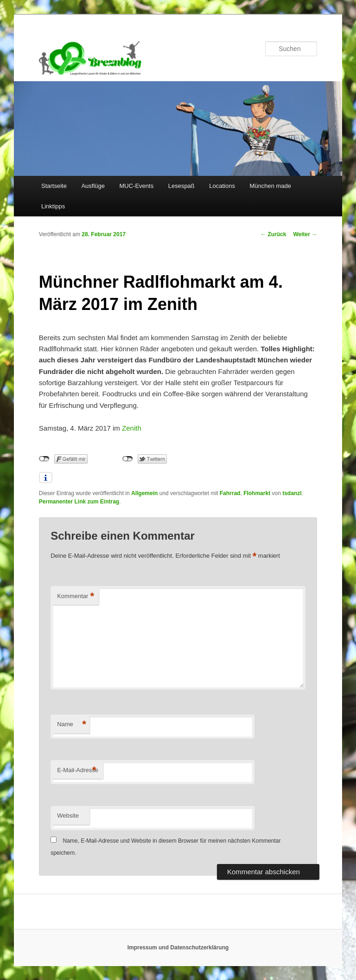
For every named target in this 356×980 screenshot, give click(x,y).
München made (270, 186)
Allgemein (144, 493)
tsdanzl (292, 493)
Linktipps (53, 206)
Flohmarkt (257, 493)
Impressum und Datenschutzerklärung (178, 948)
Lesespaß (181, 186)
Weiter (305, 234)
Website (68, 816)
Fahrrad (230, 493)
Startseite (54, 186)
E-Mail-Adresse (78, 770)
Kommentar (76, 596)
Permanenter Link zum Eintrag (79, 502)
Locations (222, 186)
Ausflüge (93, 186)
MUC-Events (137, 186)
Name (72, 725)
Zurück (273, 234)
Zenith (132, 428)
